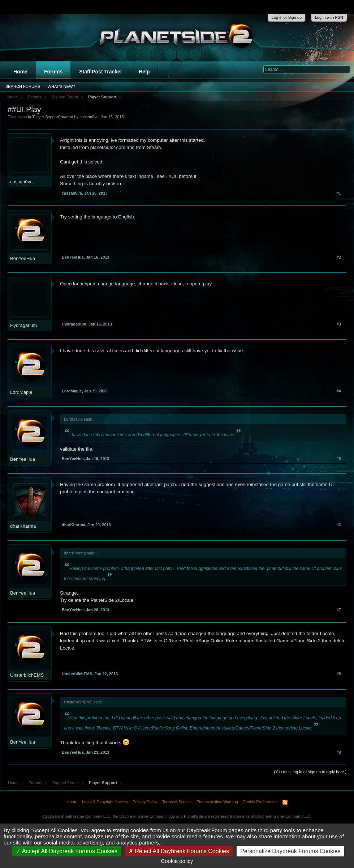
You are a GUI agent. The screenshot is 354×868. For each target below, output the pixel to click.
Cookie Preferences (260, 802)
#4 (339, 391)
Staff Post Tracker (101, 72)
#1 (339, 193)
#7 (339, 610)
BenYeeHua (23, 258)
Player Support (46, 117)
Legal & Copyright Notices (105, 802)
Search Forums (23, 86)
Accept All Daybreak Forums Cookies (67, 851)
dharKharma (23, 526)
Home (20, 72)
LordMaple (21, 392)
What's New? (61, 86)
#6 (339, 525)
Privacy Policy (145, 802)
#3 (339, 324)
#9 (339, 752)
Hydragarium (23, 325)
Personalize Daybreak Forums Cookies (290, 851)
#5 (339, 459)
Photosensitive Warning (217, 802)
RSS (285, 802)
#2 (339, 257)
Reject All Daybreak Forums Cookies (179, 851)
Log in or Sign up (287, 17)
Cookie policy (177, 861)
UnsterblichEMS (27, 675)
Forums (53, 72)
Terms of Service (177, 802)
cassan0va (89, 117)
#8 (339, 674)
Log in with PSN (329, 17)
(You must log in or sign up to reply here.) (310, 772)
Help (144, 72)
